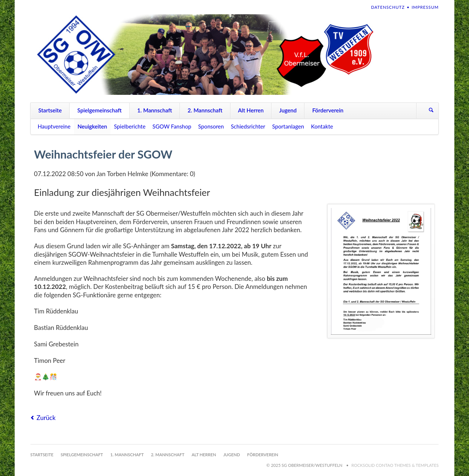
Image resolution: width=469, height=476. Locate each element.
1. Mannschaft (155, 110)
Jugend (288, 110)
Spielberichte (130, 126)
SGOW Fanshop (172, 126)
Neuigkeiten (92, 126)
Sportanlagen (288, 126)
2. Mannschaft (205, 110)
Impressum (425, 7)
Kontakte (322, 126)
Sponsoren (211, 126)
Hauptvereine (54, 126)
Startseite (50, 110)
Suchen (431, 111)
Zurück (46, 418)
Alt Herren (251, 110)
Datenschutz (388, 7)
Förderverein (328, 110)
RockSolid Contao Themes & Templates (395, 465)
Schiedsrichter (248, 126)
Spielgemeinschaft (99, 110)
